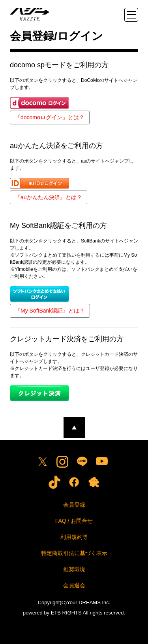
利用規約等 (74, 537)
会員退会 (74, 585)
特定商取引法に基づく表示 (74, 553)
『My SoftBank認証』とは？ (50, 311)
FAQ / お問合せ (74, 521)
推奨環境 (74, 569)
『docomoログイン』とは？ (50, 117)
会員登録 (74, 505)
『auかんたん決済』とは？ (49, 197)
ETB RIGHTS (66, 613)
